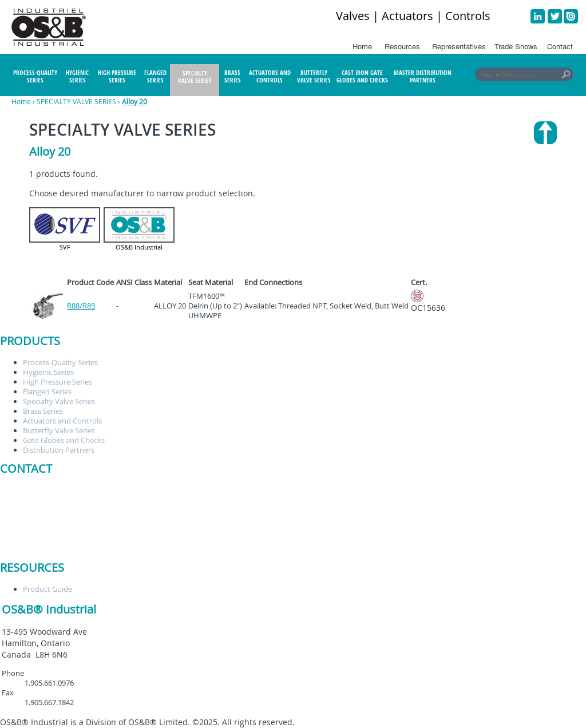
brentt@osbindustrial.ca (118, 490)
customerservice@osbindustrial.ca (136, 500)
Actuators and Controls (62, 421)
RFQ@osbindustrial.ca (115, 529)
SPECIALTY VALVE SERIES (76, 101)
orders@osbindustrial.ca (119, 519)
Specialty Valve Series (59, 401)
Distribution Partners (59, 450)
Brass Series (43, 411)
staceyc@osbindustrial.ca (120, 509)
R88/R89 (81, 306)
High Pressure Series (58, 382)
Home (21, 101)
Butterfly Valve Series (59, 430)
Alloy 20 (134, 101)
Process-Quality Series (60, 362)
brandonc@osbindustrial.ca (124, 539)
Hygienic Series (48, 372)
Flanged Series (47, 391)
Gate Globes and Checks (64, 440)
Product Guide (47, 589)
